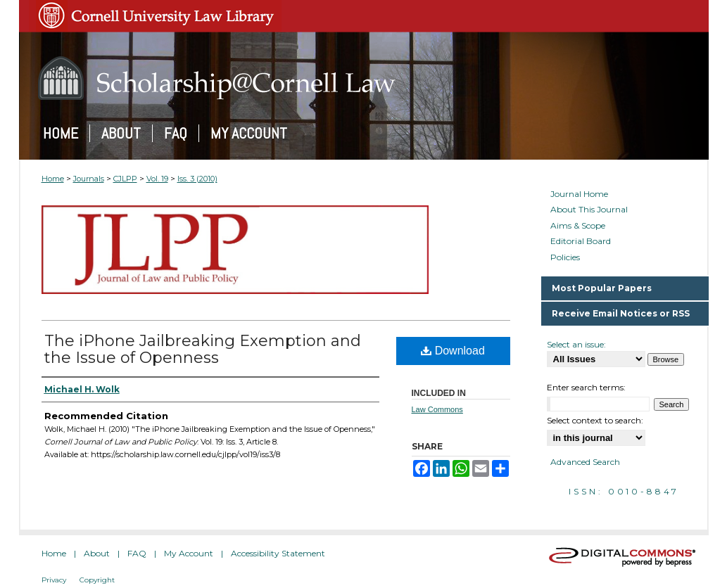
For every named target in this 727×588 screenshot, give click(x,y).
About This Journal (589, 210)
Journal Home (579, 194)
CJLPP (125, 179)
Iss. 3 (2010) (197, 179)
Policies (565, 257)
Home (53, 179)
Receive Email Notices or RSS (621, 313)
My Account (189, 553)
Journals (89, 179)
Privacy (54, 580)
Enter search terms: (586, 387)
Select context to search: (595, 420)
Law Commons (437, 409)
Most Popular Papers (602, 288)
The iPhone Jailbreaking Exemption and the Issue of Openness (203, 349)
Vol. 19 (157, 179)
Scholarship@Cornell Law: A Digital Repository (364, 78)
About (97, 553)
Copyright (97, 580)
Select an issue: (576, 344)
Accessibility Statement (278, 553)
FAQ (137, 553)
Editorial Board (581, 241)
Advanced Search (585, 462)
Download (453, 351)
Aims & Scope (578, 226)
